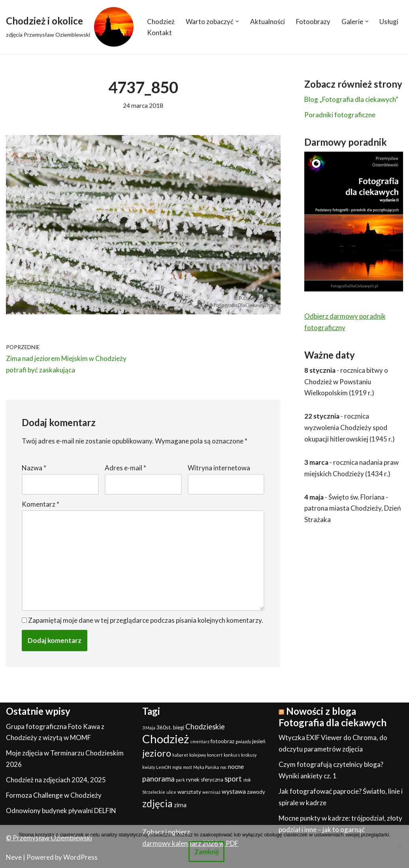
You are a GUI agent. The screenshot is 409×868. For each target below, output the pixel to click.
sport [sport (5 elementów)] (233, 779)
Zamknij (206, 852)
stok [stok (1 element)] (247, 780)
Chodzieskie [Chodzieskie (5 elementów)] (205, 727)
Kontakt (159, 33)
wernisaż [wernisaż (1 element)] (211, 792)
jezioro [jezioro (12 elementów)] (157, 753)
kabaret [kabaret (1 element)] (180, 755)
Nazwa (34, 468)
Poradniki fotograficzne (340, 115)
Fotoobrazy (313, 22)
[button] (237, 22)
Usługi (389, 22)
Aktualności (268, 22)
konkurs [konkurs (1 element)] (232, 755)
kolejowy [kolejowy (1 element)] (198, 755)
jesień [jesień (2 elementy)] (259, 742)
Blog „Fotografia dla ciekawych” (351, 99)
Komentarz (41, 504)
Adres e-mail (125, 468)
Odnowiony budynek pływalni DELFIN (61, 811)
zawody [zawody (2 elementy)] (256, 792)
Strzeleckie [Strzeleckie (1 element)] (154, 792)
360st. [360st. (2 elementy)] (164, 727)
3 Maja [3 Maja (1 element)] (149, 728)
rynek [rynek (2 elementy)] (193, 780)
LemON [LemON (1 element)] (164, 767)
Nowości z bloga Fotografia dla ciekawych (333, 717)
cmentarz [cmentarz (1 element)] (200, 742)
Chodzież (161, 22)
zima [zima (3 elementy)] (180, 805)
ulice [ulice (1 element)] (171, 792)
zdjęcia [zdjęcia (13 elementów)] (157, 804)
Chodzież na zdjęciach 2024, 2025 (56, 780)
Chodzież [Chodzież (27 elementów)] (166, 739)
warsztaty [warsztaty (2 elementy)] (189, 792)
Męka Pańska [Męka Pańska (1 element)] (206, 767)
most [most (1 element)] (188, 767)
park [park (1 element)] (180, 780)
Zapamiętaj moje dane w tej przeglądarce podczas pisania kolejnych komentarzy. (146, 620)
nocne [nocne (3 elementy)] (236, 767)
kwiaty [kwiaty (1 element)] (149, 767)
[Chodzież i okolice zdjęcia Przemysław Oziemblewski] (70, 27)
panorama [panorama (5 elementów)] (158, 779)
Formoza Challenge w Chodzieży (54, 796)
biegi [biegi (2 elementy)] (179, 727)
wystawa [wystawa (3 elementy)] (234, 792)
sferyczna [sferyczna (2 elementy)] (212, 780)
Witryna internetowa (219, 468)
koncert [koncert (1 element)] (215, 755)
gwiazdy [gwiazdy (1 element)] (243, 742)
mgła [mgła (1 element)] (177, 767)
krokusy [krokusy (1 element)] (249, 755)
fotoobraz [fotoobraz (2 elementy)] (222, 742)
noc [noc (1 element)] (223, 767)
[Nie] (399, 846)
